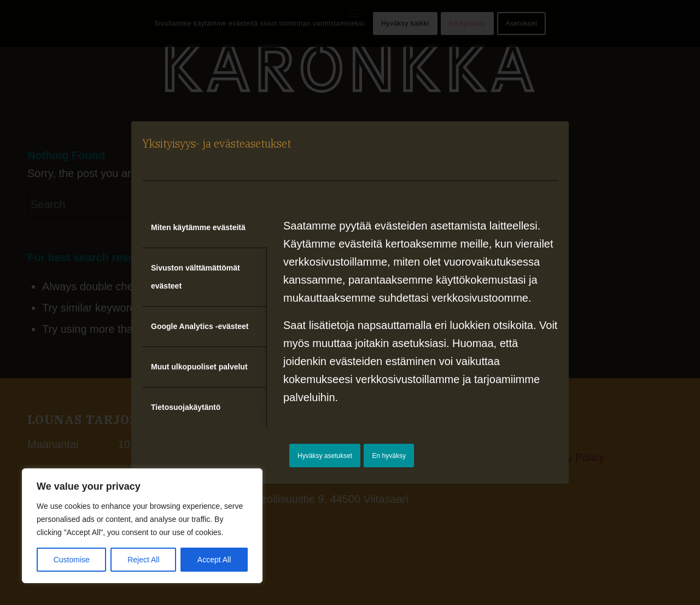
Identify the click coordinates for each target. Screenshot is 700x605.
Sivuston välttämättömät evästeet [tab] (196, 277)
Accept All (214, 560)
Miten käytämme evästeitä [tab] (198, 227)
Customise (72, 560)
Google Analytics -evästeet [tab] (200, 326)
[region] (142, 526)
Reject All (143, 560)
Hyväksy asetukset (325, 456)
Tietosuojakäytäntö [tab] (186, 407)
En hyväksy (389, 456)
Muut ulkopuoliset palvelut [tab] (199, 367)
